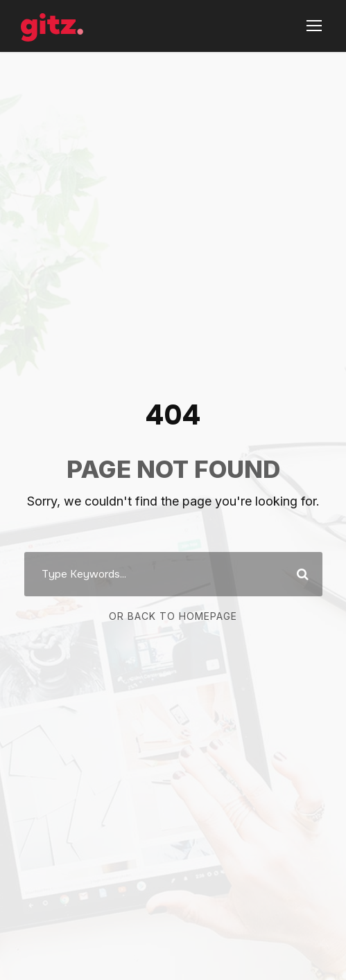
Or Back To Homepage (173, 616)
